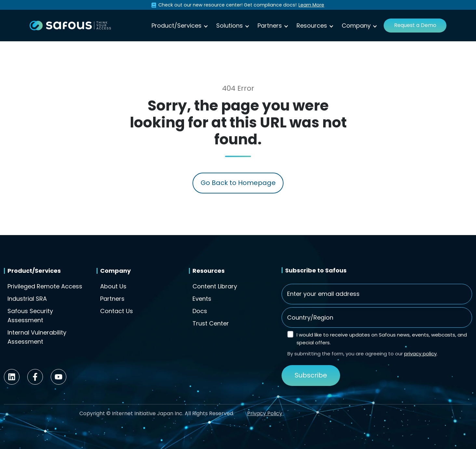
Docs (200, 311)
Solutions (230, 26)
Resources (312, 26)
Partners (270, 26)
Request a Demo (415, 25)
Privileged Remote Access (45, 286)
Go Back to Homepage (238, 183)
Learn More (311, 5)
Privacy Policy (265, 413)
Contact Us (117, 311)
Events (202, 299)
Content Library (215, 286)
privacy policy (420, 354)
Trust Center (211, 323)
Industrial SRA (27, 299)
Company (356, 26)
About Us (113, 286)
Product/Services (177, 26)
